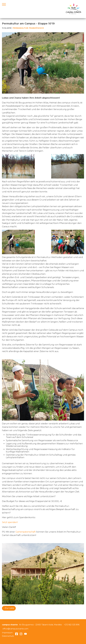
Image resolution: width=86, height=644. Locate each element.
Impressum (7, 633)
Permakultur (20, 28)
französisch (36, 28)
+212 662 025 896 (72, 625)
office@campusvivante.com (15, 629)
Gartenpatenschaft (26, 532)
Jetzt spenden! (10, 522)
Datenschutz (8, 636)
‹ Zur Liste (9, 608)
